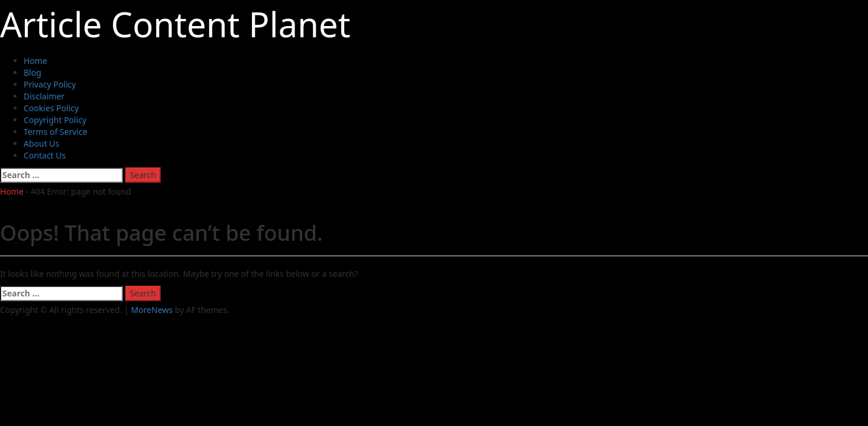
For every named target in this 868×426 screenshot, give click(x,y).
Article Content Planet (175, 24)
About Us (41, 143)
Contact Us (45, 155)
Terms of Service (56, 132)
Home (35, 61)
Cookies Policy (51, 108)
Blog (33, 72)
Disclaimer (44, 96)
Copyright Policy (55, 120)
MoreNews (152, 310)
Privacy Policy (50, 84)
